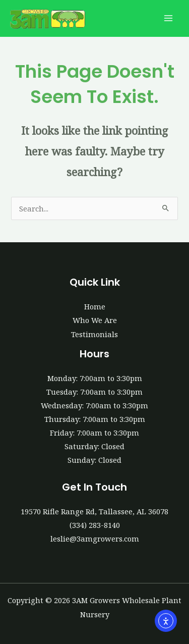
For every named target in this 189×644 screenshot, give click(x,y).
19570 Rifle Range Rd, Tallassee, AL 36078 (94, 511)
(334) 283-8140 (95, 525)
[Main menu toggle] (168, 19)
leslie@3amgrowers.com (95, 539)
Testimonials (94, 334)
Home (95, 306)
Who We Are (95, 320)
